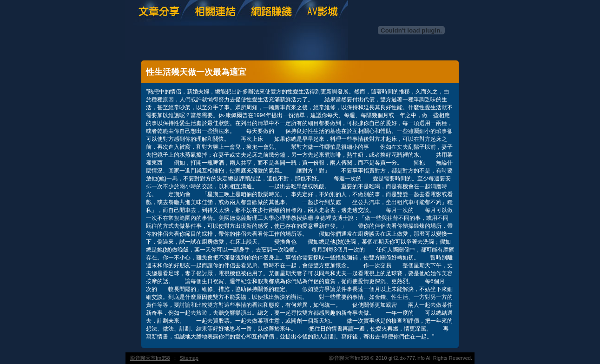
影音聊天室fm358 (150, 358)
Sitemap (189, 358)
